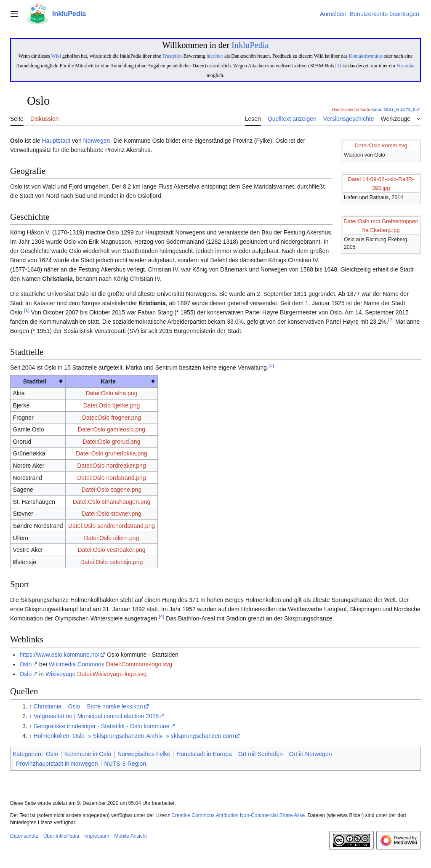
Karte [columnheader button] (108, 381)
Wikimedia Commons (77, 664)
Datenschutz (24, 836)
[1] (338, 66)
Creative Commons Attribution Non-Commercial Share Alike (238, 815)
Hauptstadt (56, 141)
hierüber (215, 56)
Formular (406, 66)
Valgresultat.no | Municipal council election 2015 (96, 716)
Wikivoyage (61, 674)
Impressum (97, 836)
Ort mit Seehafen (261, 754)
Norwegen (97, 141)
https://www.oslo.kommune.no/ (59, 655)
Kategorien (27, 754)
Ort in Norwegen (311, 754)
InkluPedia (250, 45)
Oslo (25, 664)
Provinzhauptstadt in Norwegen (57, 764)
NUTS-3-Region (125, 764)
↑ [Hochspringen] (31, 706)
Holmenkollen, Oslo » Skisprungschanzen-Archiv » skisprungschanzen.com (134, 736)
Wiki (56, 56)
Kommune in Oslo (88, 754)
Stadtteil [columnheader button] (35, 381)
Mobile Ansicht (130, 836)
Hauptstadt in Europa (204, 754)
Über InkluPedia (61, 836)
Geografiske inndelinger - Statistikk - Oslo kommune (102, 726)
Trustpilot (172, 56)
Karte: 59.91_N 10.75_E (393, 109)
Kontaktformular (366, 56)
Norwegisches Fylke (144, 754)
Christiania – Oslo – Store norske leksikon (88, 706)
